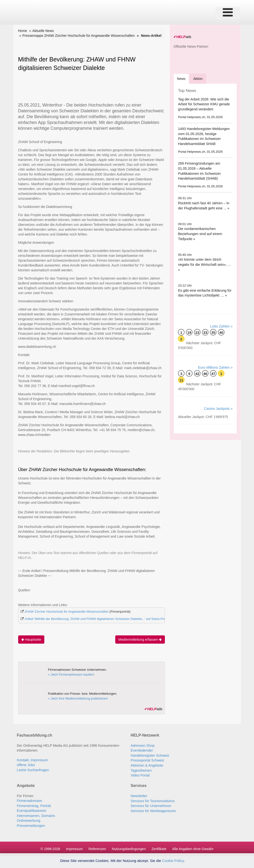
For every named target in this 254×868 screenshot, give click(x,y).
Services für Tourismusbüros (152, 799)
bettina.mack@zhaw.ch (122, 417)
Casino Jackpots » (219, 402)
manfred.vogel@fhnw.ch (77, 386)
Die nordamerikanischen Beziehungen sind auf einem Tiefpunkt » (199, 233)
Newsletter (139, 794)
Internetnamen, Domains (35, 814)
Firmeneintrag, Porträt (33, 804)
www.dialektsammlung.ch (37, 346)
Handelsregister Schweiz (149, 754)
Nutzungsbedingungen (129, 846)
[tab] (181, 78)
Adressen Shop (142, 745)
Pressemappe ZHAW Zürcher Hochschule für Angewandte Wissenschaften (78, 36)
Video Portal (140, 774)
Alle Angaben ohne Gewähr (193, 846)
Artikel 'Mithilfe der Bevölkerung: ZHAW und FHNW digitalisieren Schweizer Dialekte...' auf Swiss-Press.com (100, 619)
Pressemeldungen (31, 823)
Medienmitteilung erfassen (140, 639)
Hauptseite (31, 639)
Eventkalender (142, 750)
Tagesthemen (141, 769)
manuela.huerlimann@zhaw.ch (83, 404)
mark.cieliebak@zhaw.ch (143, 368)
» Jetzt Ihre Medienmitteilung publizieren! (77, 698)
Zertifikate (159, 846)
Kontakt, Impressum (32, 759)
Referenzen (97, 846)
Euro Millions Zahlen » (216, 361)
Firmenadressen (29, 799)
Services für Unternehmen (150, 804)
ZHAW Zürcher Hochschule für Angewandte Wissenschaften (67, 611)
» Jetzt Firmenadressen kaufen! (70, 674)
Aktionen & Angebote (147, 764)
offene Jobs (26, 764)
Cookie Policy (173, 861)
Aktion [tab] (199, 78)
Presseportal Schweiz (147, 759)
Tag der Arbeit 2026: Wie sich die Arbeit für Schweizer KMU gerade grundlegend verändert (203, 103)
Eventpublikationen (31, 809)
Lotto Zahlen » (222, 320)
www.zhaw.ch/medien (34, 434)
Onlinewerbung (28, 818)
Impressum (74, 846)
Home (23, 31)
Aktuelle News (43, 31)
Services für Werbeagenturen (153, 809)
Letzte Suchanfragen (33, 769)
